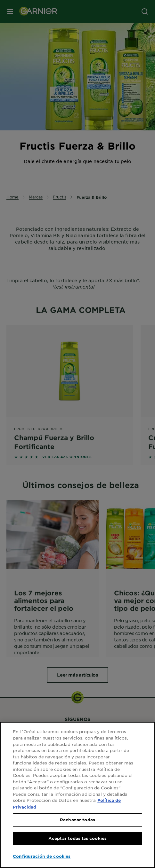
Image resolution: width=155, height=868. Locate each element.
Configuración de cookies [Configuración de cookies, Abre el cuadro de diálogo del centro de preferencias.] (42, 856)
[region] (77, 795)
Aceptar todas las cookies (77, 838)
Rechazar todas (77, 820)
